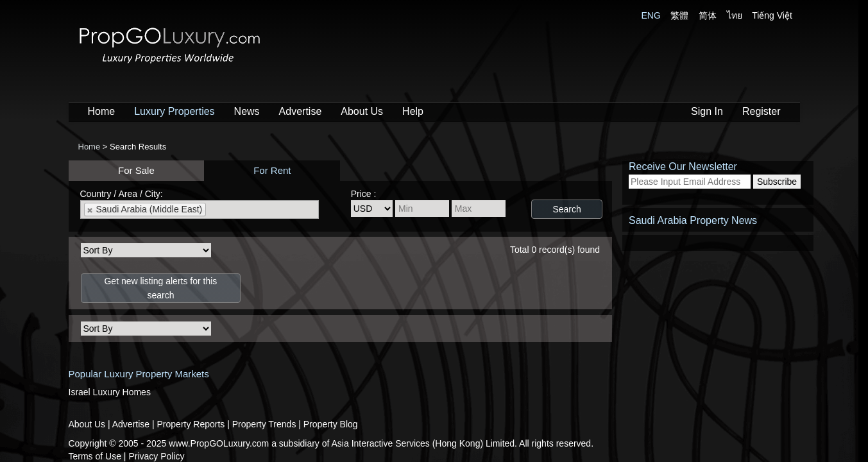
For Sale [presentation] (136, 170)
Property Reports (192, 424)
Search (566, 209)
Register (762, 111)
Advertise (301, 111)
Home (102, 111)
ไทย (735, 15)
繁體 (679, 15)
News (247, 111)
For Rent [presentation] (272, 170)
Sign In (707, 111)
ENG (651, 15)
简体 (708, 15)
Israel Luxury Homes (110, 392)
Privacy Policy (156, 456)
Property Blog (331, 424)
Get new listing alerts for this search (160, 288)
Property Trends (266, 424)
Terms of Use (96, 456)
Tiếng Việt (772, 15)
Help (413, 111)
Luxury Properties (174, 111)
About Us (362, 111)
